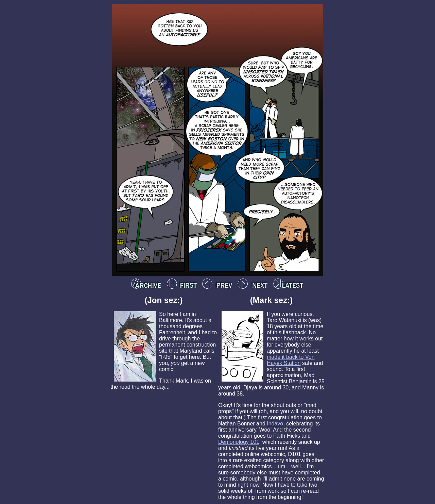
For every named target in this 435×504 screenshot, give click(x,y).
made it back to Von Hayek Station (291, 360)
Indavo (275, 424)
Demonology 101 (239, 442)
